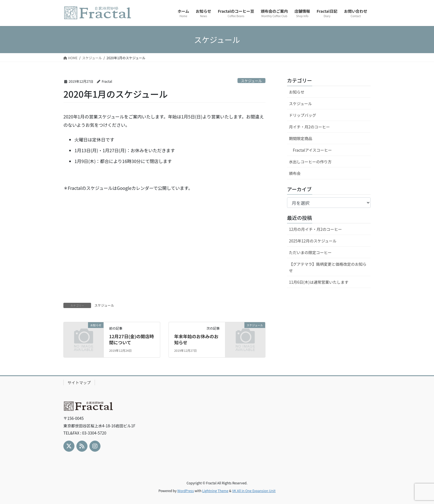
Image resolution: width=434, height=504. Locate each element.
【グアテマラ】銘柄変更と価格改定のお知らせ (328, 267)
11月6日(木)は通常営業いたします (319, 282)
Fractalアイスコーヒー (312, 150)
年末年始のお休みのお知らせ (196, 339)
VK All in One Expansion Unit (254, 491)
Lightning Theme (215, 491)
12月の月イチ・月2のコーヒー (315, 229)
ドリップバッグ (303, 115)
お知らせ (297, 92)
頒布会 (295, 173)
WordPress (186, 491)
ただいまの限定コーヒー (310, 252)
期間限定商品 (301, 138)
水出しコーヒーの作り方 (310, 162)
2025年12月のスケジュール (313, 241)
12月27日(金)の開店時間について (131, 339)
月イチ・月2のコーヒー (309, 127)
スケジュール (251, 81)
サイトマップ (79, 382)
